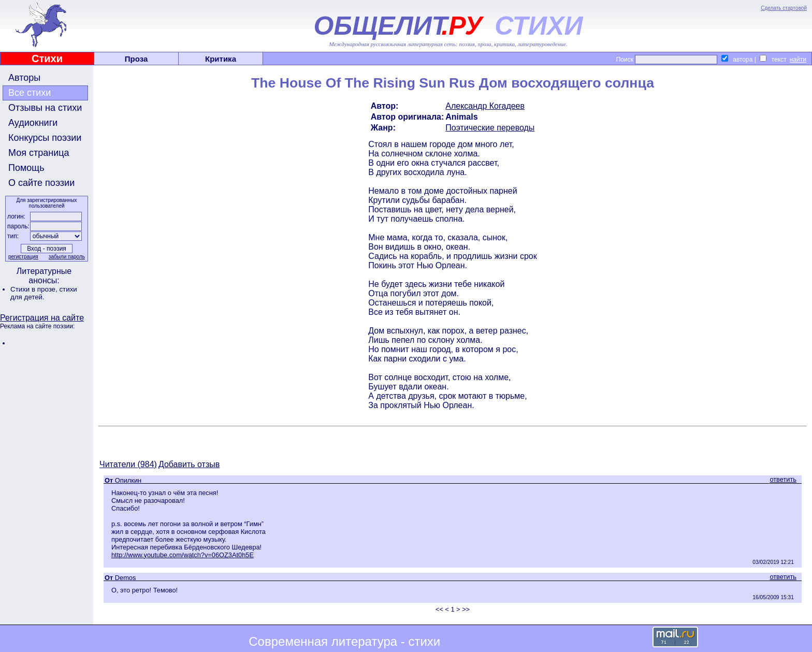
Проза (136, 59)
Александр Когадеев (485, 106)
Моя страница (39, 153)
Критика (221, 59)
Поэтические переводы (490, 128)
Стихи (47, 59)
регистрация (23, 257)
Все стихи (30, 93)
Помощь (26, 168)
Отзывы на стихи (45, 108)
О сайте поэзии (41, 183)
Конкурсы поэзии (45, 138)
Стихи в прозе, (35, 289)
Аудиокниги (33, 123)
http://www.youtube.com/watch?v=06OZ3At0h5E (183, 555)
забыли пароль (67, 257)
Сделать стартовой (784, 8)
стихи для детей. (44, 293)
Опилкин (128, 480)
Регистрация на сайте (42, 318)
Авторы (24, 78)
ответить (783, 479)
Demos (126, 578)
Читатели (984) (128, 464)
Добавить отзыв (189, 464)
